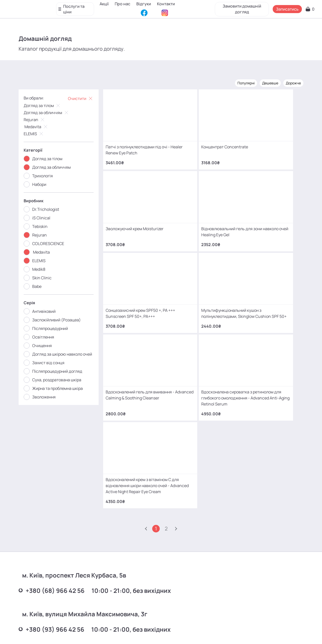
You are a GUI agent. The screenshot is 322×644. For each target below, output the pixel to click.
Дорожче (290, 82)
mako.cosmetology (131, 596)
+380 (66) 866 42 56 (55, 568)
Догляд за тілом (46, 105)
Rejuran (38, 119)
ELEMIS (37, 133)
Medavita (40, 126)
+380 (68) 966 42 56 (55, 489)
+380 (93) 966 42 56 (55, 529)
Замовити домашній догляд (240, 7)
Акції (106, 4)
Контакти (110, 11)
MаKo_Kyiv (203, 596)
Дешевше (267, 82)
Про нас (124, 4)
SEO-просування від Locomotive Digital (242, 632)
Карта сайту (173, 633)
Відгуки (145, 4)
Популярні (243, 82)
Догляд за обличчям (50, 112)
